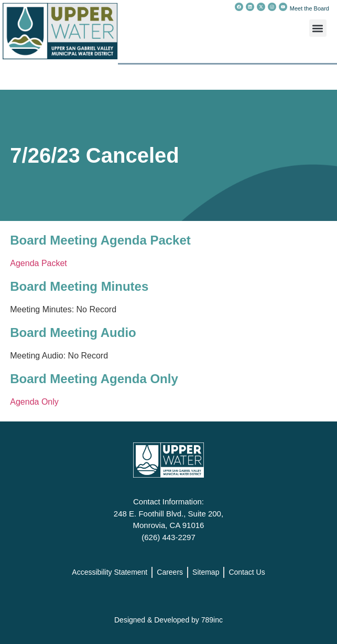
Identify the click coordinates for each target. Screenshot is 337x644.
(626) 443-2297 (168, 537)
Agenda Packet (39, 263)
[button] (318, 28)
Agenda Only (34, 402)
